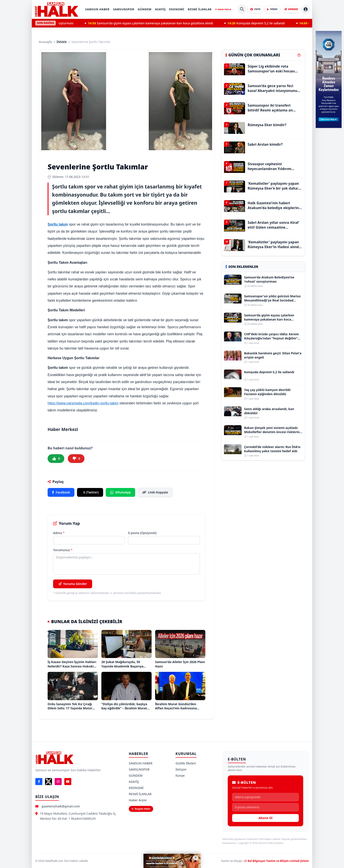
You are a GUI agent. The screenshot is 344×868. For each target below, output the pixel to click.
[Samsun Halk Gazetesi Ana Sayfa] (56, 9)
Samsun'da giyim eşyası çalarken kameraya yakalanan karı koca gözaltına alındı (155, 23)
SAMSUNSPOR (124, 9)
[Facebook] (39, 782)
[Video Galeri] (272, 9)
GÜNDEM (145, 9)
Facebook (61, 492)
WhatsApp (120, 492)
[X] (48, 782)
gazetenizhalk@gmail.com (61, 806)
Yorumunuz (63, 550)
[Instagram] (58, 782)
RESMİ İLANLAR (200, 9)
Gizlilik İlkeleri (186, 763)
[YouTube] (68, 782)
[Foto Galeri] (255, 9)
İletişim (181, 769)
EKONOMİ (177, 9)
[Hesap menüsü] (306, 9)
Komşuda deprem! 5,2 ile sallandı (261, 23)
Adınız (59, 533)
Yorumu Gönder (73, 584)
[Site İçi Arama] (242, 9)
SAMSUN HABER (98, 9)
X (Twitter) (91, 492)
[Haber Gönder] (291, 9)
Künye (180, 776)
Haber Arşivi (138, 800)
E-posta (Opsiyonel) (142, 533)
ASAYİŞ (160, 9)
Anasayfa (45, 42)
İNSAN (62, 42)
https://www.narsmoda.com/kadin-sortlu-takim (83, 403)
